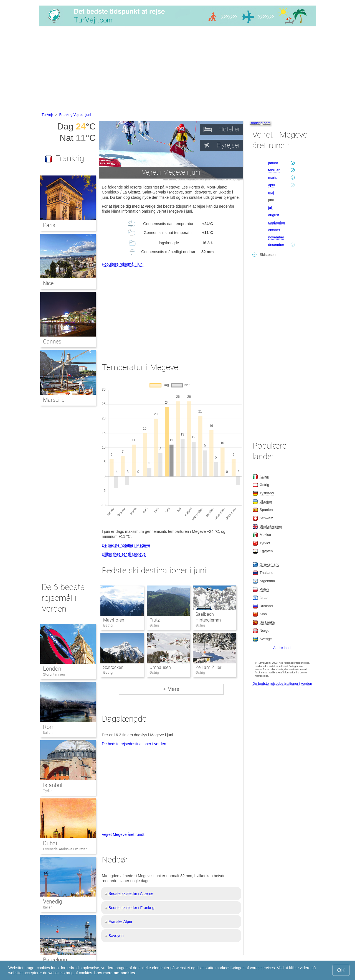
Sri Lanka (267, 622)
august (274, 215)
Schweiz (266, 518)
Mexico (265, 535)
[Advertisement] (177, 70)
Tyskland (267, 493)
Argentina (267, 581)
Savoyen (116, 936)
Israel (264, 598)
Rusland (266, 606)
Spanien (266, 510)
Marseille (54, 400)
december (276, 245)
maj (271, 193)
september (277, 222)
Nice (48, 283)
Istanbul (53, 785)
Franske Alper (120, 922)
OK (341, 970)
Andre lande (283, 648)
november (276, 237)
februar (274, 170)
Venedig (53, 902)
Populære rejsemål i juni (123, 264)
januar (273, 163)
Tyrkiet (48, 791)
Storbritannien (54, 674)
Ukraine (266, 501)
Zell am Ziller (208, 667)
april (272, 185)
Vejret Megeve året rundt (123, 834)
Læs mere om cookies (115, 973)
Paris (49, 225)
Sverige (266, 639)
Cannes (52, 342)
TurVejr (47, 115)
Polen (264, 589)
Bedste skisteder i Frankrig (131, 908)
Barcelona (55, 960)
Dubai (50, 843)
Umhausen (160, 667)
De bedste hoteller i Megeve (126, 545)
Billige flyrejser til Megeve (124, 554)
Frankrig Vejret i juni (75, 115)
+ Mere (171, 689)
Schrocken (113, 667)
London (52, 669)
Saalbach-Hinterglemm (208, 617)
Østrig (264, 485)
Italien (48, 733)
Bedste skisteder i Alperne (131, 894)
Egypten (266, 551)
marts (273, 178)
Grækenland (270, 564)
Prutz (155, 620)
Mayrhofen (114, 620)
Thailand (267, 573)
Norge (264, 631)
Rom (49, 727)
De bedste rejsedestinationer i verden (134, 744)
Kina (263, 614)
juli (270, 208)
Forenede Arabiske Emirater (65, 849)
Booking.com (260, 123)
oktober (274, 230)
